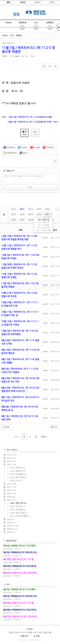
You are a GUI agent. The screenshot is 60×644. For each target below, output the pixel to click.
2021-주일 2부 (43, 222)
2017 (14, 214)
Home (8, 23)
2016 (47, 209)
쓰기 (54, 427)
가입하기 (37, 2)
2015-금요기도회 (19, 477)
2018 (22, 214)
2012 (14, 209)
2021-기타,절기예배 (43, 230)
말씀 (16, 14)
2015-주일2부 (18, 471)
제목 (20, 230)
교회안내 (22, 23)
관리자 (5, 56)
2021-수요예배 (43, 225)
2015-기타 (16, 481)
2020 (39, 214)
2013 (22, 209)
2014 (30, 209)
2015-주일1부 (18, 468)
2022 (14, 220)
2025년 (12, 529)
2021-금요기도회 (43, 228)
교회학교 (50, 23)
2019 (30, 214)
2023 (22, 220)
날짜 (55, 230)
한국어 (52, 2)
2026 (11, 532)
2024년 (31, 220)
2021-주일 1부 (43, 220)
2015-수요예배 (18, 474)
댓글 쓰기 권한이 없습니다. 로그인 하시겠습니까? (24, 176)
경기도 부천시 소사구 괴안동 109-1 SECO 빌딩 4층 (30, 633)
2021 (47, 214)
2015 (39, 209)
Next (44, 437)
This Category (12, 450)
